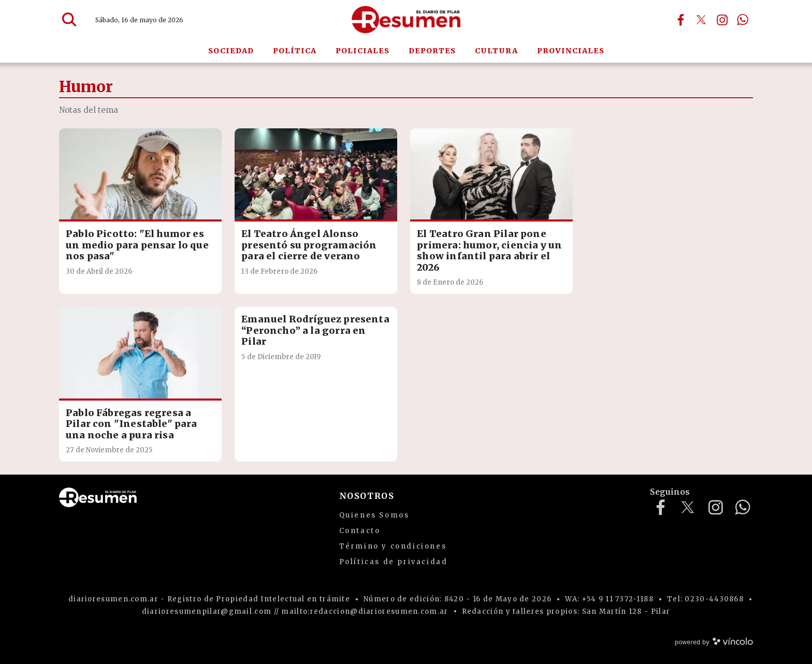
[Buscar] (69, 20)
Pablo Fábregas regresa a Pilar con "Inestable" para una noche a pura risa (132, 424)
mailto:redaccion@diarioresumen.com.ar (365, 611)
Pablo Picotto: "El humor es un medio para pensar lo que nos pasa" (137, 245)
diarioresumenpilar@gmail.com (207, 611)
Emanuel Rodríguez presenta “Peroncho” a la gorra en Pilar (315, 330)
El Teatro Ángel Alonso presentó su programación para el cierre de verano (309, 245)
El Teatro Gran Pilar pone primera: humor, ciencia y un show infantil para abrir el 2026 (489, 250)
